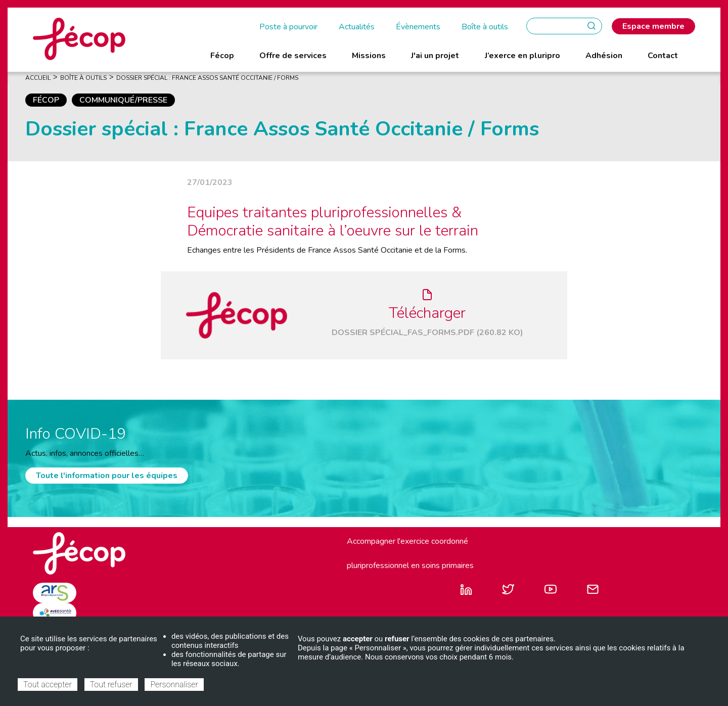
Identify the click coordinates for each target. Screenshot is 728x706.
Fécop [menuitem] (222, 56)
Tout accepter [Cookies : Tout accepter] (48, 685)
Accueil (38, 78)
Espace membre (653, 26)
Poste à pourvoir (288, 27)
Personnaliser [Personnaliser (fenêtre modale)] (174, 685)
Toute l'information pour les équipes (107, 476)
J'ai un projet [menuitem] (435, 56)
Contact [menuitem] (663, 56)
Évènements (418, 27)
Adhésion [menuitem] (604, 56)
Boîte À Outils (83, 78)
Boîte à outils (485, 27)
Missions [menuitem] (369, 56)
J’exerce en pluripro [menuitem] (522, 56)
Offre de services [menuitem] (293, 56)
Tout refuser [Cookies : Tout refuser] (111, 685)
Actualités (357, 27)
